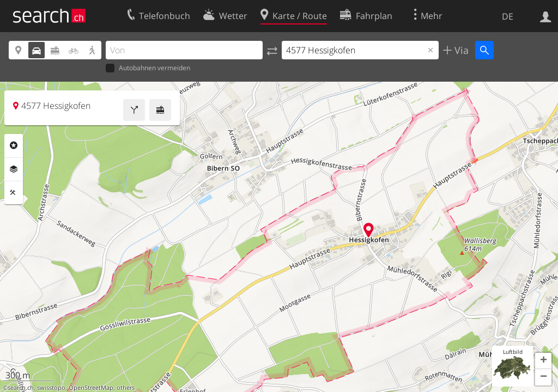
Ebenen (14, 169)
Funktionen (14, 193)
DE (508, 16)
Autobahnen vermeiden (148, 68)
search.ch (21, 388)
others (126, 388)
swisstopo (51, 388)
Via (460, 50)
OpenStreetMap (91, 388)
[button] (543, 361)
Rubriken (14, 145)
